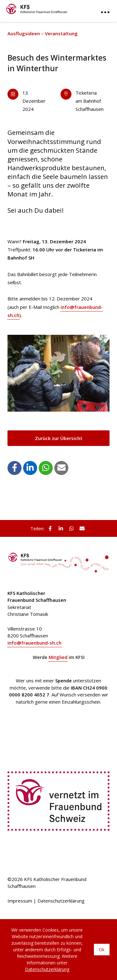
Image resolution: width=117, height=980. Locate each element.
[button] (15, 468)
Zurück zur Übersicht (59, 438)
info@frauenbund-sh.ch (34, 643)
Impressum (20, 901)
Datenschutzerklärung (61, 901)
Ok (102, 950)
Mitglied (58, 657)
